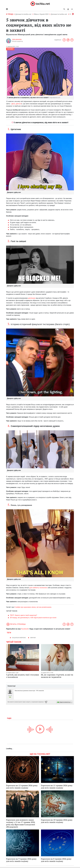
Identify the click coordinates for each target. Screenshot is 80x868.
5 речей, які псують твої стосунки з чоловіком (22, 676)
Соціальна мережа (19, 638)
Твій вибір (10, 49)
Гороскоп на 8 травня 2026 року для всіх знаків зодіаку (56, 860)
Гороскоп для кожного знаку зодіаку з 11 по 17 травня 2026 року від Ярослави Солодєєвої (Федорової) (21, 823)
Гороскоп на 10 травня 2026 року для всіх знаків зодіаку (57, 821)
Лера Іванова (17, 39)
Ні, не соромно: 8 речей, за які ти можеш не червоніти (57, 676)
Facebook (25, 629)
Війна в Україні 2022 (41, 14)
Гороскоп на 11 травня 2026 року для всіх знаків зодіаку (57, 787)
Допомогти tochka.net (23, 14)
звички (33, 638)
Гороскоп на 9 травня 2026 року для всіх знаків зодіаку (21, 860)
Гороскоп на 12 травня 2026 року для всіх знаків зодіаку (22, 787)
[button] (68, 9)
